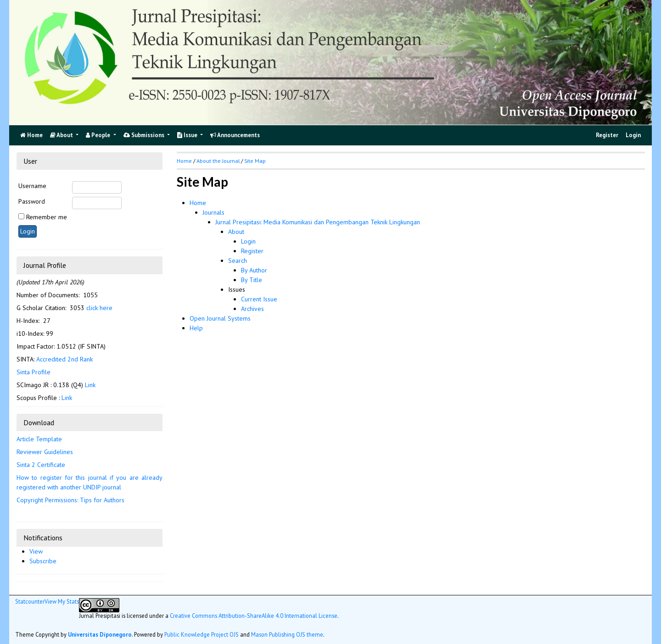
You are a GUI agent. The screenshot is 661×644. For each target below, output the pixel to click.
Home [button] (184, 161)
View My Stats (62, 601)
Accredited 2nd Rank (64, 359)
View (36, 551)
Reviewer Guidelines (45, 452)
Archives (252, 309)
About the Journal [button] (218, 161)
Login (633, 135)
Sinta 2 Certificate (41, 465)
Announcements (235, 135)
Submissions (145, 135)
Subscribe (43, 561)
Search (238, 261)
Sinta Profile (34, 372)
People (99, 135)
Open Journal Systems (220, 318)
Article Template (39, 439)
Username (32, 186)
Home (198, 203)
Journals (213, 212)
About (62, 135)
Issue (188, 135)
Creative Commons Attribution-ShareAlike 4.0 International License (254, 616)
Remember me (47, 217)
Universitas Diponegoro (100, 634)
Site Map (255, 161)
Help (196, 328)
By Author (254, 270)
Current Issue (259, 299)
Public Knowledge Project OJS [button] (202, 634)
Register (607, 135)
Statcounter (30, 601)
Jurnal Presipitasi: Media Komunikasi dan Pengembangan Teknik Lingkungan (318, 222)
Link (90, 385)
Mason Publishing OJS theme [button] (287, 634)
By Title (252, 280)
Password (32, 201)
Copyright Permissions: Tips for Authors (70, 500)
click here (99, 308)
